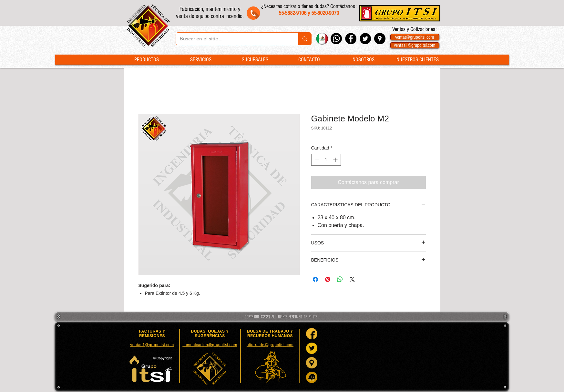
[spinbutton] (326, 160)
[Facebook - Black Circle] (351, 39)
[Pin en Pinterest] (328, 279)
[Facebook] (312, 334)
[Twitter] (312, 348)
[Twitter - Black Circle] (365, 39)
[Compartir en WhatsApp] (340, 279)
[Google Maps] (312, 363)
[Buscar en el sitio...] (232, 39)
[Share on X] (352, 279)
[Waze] (312, 377)
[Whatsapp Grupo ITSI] (336, 39)
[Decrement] (316, 160)
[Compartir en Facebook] (315, 279)
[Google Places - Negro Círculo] (380, 39)
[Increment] (336, 160)
